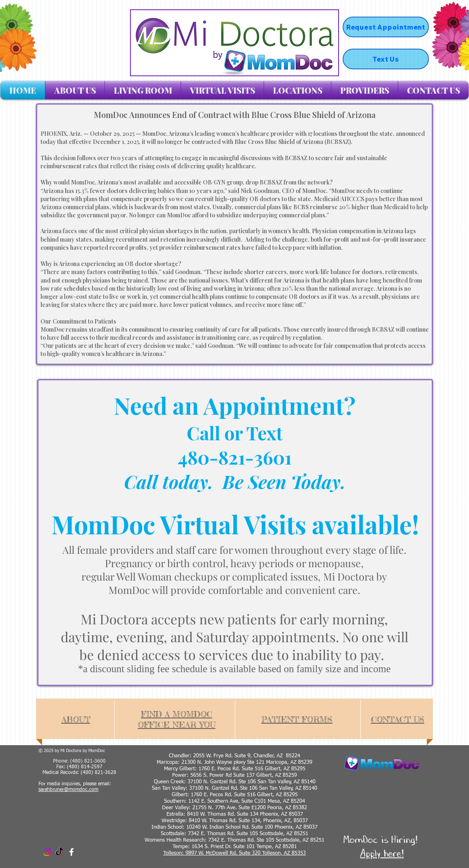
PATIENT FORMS (297, 719)
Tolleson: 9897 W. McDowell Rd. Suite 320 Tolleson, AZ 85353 (234, 853)
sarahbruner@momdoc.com (68, 790)
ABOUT (76, 719)
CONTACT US (398, 719)
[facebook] (71, 852)
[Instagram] (47, 852)
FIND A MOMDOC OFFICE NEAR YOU (177, 719)
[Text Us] (386, 59)
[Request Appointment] (386, 27)
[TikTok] (59, 852)
